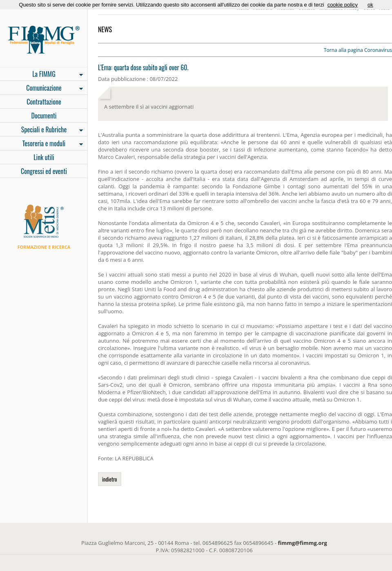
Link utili (44, 157)
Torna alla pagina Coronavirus (358, 50)
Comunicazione (41, 89)
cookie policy (343, 5)
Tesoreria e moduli (41, 144)
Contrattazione (44, 102)
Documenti (44, 116)
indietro (110, 479)
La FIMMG (41, 75)
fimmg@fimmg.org (303, 543)
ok (370, 5)
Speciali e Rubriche (41, 130)
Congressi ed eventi (44, 171)
